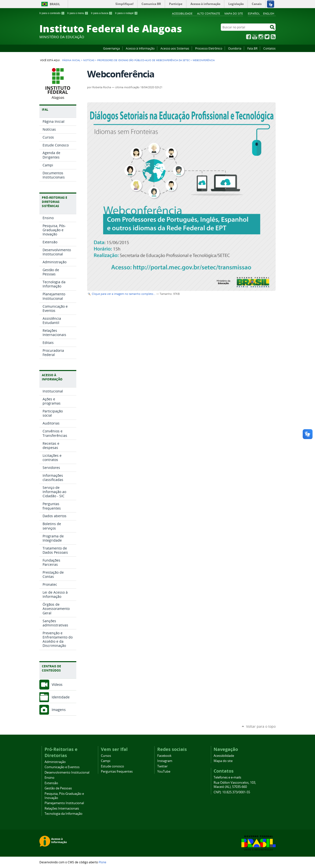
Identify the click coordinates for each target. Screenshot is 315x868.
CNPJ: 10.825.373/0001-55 (232, 792)
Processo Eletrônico (209, 48)
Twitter (267, 37)
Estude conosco (112, 766)
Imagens (59, 710)
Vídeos (57, 684)
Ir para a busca (102, 13)
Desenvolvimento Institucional (67, 772)
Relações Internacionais (62, 808)
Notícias (89, 60)
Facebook (249, 37)
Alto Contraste (209, 13)
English (269, 13)
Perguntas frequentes (117, 771)
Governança (111, 48)
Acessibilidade (182, 13)
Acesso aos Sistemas (175, 48)
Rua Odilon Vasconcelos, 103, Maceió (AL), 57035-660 (235, 785)
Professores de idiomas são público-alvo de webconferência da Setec (143, 60)
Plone (102, 862)
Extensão (51, 783)
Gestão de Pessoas (58, 788)
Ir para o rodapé (126, 13)
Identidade (61, 697)
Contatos (269, 48)
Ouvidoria (235, 48)
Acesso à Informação (140, 48)
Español (254, 13)
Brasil (55, 4)
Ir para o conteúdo (52, 13)
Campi (106, 761)
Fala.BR (252, 48)
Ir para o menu (78, 13)
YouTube (255, 37)
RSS (273, 37)
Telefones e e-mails (227, 777)
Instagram (261, 37)
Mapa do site (234, 13)
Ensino (49, 778)
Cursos (106, 756)
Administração (55, 762)
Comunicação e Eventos (62, 767)
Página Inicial (71, 60)
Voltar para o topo (261, 726)
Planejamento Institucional (64, 803)
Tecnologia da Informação (63, 814)
